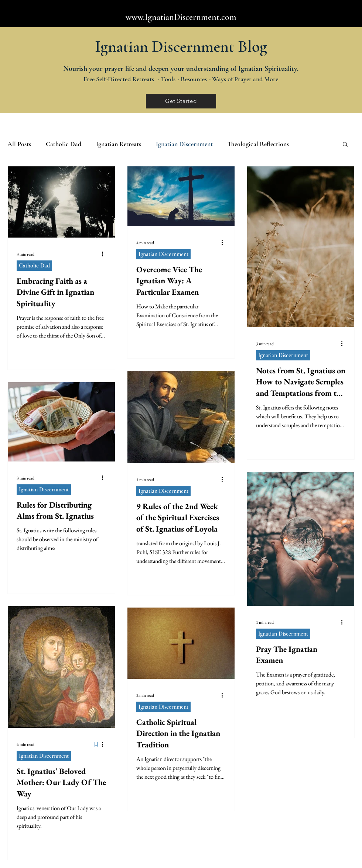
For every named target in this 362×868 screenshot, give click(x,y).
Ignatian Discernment (184, 144)
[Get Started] (181, 101)
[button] (345, 145)
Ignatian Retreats (119, 144)
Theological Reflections (258, 144)
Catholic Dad (64, 144)
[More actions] (105, 254)
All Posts (19, 144)
